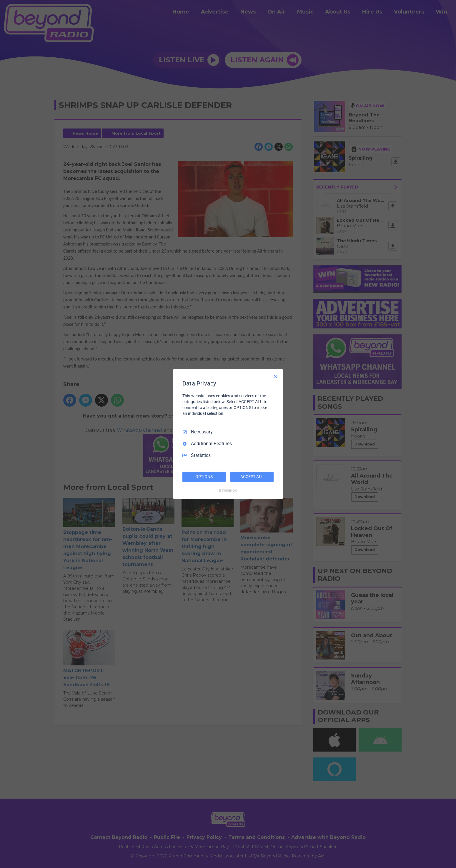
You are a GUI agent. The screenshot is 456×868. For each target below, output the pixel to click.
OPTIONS (204, 477)
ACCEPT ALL (252, 477)
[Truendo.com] (228, 490)
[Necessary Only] (276, 377)
